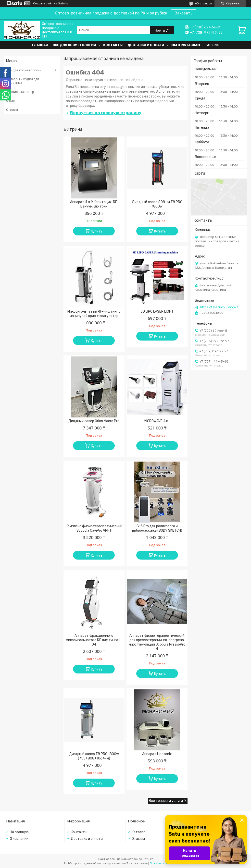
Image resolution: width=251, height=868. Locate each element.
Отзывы (12, 110)
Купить (97, 231)
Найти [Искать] (160, 30)
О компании (19, 839)
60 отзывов (204, 3)
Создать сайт (43, 3)
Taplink (212, 45)
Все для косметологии (74, 45)
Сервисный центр (20, 92)
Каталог (138, 832)
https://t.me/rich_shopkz (219, 307)
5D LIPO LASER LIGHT (157, 312)
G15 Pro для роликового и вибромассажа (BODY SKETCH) (157, 528)
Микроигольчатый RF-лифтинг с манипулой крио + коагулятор (94, 314)
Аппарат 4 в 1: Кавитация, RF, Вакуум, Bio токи (94, 204)
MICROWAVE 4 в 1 (157, 421)
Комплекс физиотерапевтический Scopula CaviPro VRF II (94, 528)
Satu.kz (148, 859)
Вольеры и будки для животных (23, 81)
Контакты (113, 45)
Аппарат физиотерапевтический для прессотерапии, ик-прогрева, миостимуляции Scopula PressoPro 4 (157, 642)
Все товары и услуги (166, 801)
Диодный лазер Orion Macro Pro (94, 421)
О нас (10, 101)
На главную (19, 832)
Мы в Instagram (186, 45)
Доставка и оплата (146, 45)
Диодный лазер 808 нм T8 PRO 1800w (157, 204)
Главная (40, 45)
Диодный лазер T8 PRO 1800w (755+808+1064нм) (94, 756)
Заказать (184, 13)
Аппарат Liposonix (157, 754)
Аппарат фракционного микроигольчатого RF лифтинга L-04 (94, 640)
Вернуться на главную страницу (106, 113)
